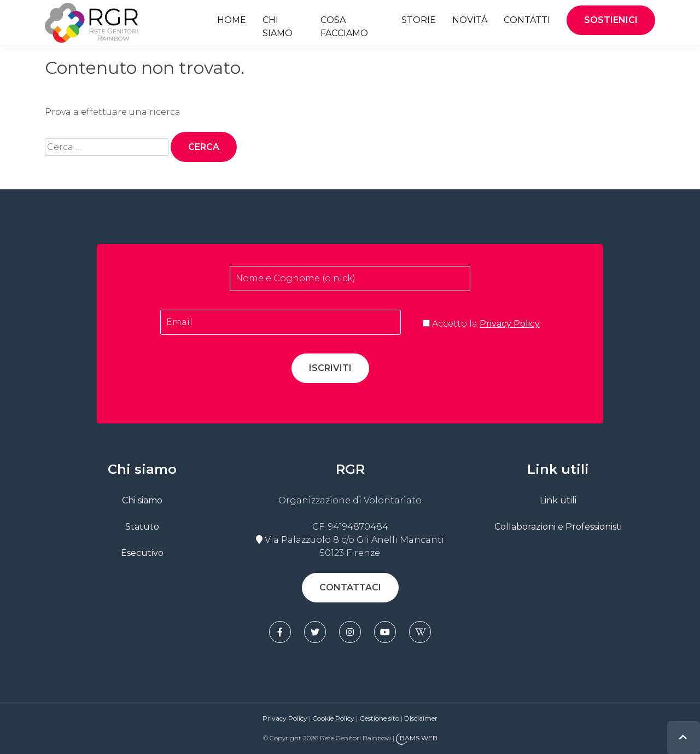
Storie (419, 20)
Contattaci (350, 587)
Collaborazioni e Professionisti (558, 527)
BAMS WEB (419, 738)
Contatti (527, 20)
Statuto (142, 527)
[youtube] (385, 632)
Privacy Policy (510, 324)
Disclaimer (421, 718)
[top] (683, 737)
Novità (470, 20)
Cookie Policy (333, 718)
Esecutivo (142, 553)
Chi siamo (278, 27)
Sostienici (611, 20)
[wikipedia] (420, 632)
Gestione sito (380, 718)
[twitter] (315, 632)
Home (232, 20)
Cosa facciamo (344, 27)
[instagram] (350, 632)
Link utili (558, 500)
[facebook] (280, 632)
